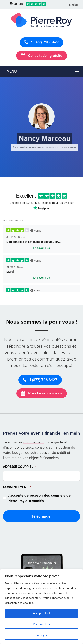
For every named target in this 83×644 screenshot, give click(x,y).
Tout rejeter (42, 635)
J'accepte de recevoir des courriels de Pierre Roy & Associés (39, 498)
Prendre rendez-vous (41, 393)
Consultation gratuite (41, 56)
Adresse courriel (19, 467)
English (73, 5)
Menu (12, 71)
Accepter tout (41, 613)
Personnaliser (42, 624)
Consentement (17, 487)
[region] (41, 607)
